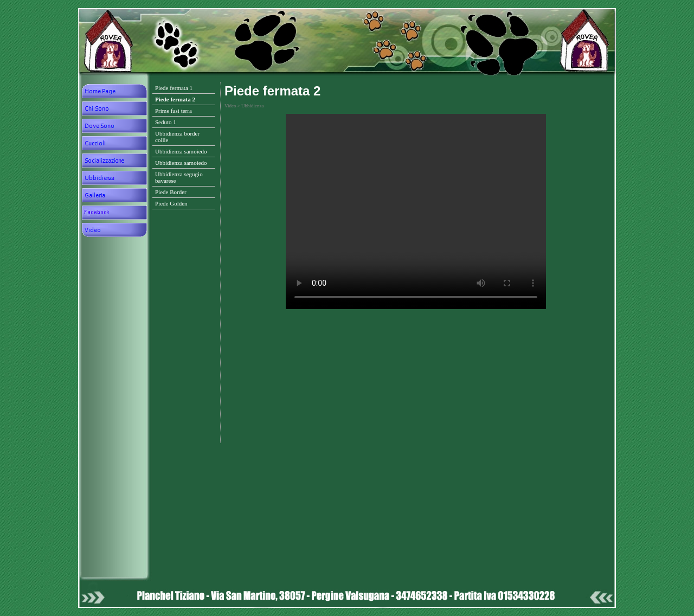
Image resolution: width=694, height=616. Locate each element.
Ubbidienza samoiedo (181, 151)
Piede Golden (171, 203)
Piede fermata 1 (174, 88)
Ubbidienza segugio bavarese (179, 177)
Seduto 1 (166, 122)
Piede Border (171, 192)
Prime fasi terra (173, 111)
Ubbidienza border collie (177, 137)
